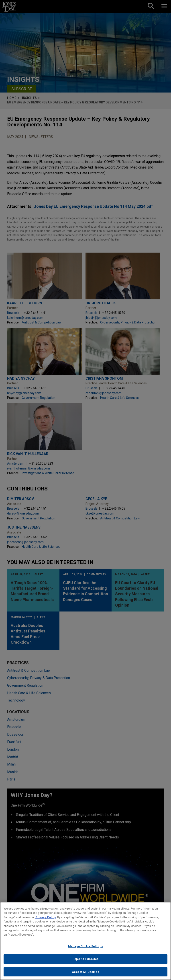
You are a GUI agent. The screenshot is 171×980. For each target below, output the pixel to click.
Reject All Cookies (85, 961)
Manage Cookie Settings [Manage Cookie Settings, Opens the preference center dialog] (85, 949)
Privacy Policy (46, 920)
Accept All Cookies (85, 974)
